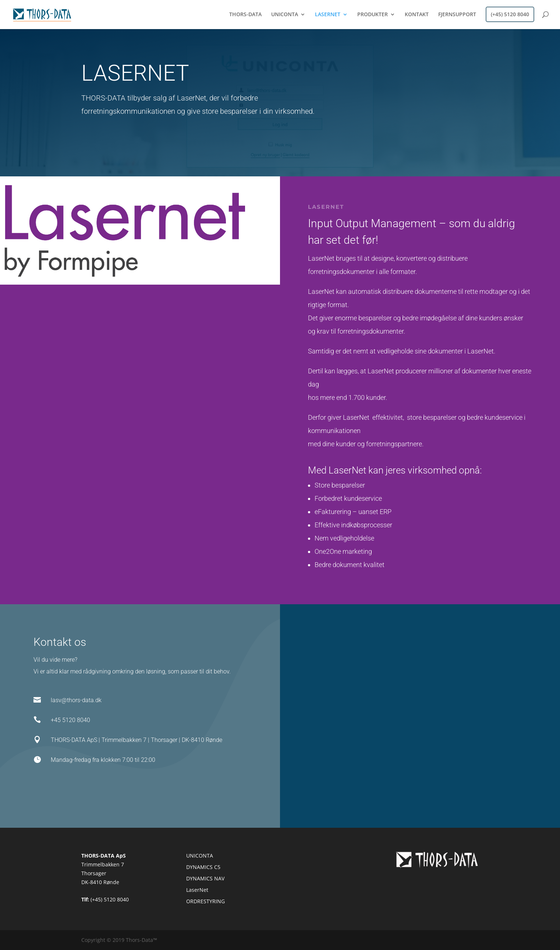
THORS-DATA (245, 15)
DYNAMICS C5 (203, 867)
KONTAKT (417, 15)
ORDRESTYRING (205, 901)
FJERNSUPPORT (457, 15)
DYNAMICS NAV (205, 878)
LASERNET (328, 15)
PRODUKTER (373, 15)
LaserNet (197, 890)
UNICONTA (285, 15)
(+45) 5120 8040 (510, 14)
